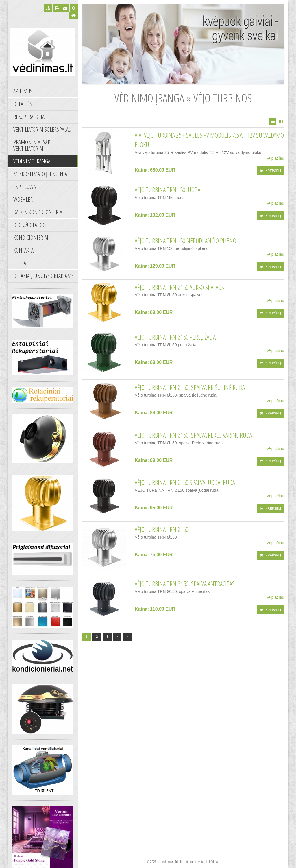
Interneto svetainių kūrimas (202, 862)
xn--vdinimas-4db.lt (169, 862)
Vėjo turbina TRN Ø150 (162, 529)
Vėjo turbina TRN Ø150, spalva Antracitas (185, 584)
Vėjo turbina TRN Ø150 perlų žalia (175, 337)
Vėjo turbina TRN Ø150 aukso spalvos (179, 287)
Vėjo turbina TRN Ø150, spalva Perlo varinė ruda (193, 435)
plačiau (276, 158)
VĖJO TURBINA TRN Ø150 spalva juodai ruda (185, 482)
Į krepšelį (270, 171)
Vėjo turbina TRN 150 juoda (168, 190)
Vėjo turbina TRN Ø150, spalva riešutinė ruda (190, 387)
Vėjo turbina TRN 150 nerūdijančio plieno (185, 241)
